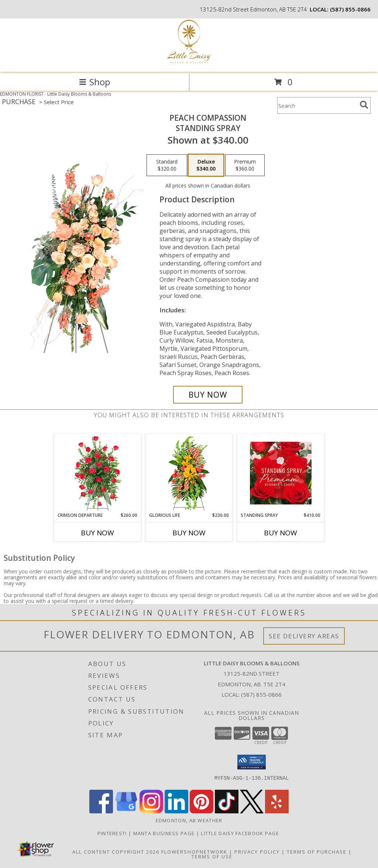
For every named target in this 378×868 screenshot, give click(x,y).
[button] (252, 762)
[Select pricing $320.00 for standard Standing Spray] (167, 165)
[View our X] (252, 811)
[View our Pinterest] (202, 811)
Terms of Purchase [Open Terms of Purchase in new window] (317, 852)
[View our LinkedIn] (176, 811)
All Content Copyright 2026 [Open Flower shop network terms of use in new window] (116, 852)
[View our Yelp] (277, 811)
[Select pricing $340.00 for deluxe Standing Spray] (206, 165)
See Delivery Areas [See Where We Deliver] (304, 636)
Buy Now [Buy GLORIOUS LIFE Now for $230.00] (189, 533)
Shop (94, 82)
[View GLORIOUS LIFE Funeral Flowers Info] (189, 473)
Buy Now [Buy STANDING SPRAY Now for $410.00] (281, 533)
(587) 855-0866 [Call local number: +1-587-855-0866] (350, 9)
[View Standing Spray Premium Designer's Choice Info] (281, 473)
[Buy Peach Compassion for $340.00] (208, 395)
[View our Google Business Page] (126, 811)
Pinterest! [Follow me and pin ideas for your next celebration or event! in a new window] (113, 833)
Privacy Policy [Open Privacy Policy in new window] (257, 852)
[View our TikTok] (227, 811)
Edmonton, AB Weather (189, 820)
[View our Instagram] (151, 811)
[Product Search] (317, 105)
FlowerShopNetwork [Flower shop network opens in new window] (194, 852)
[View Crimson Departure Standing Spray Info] (98, 473)
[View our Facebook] (101, 811)
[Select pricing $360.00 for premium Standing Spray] (245, 165)
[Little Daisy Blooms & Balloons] (189, 63)
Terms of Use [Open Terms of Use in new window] (212, 857)
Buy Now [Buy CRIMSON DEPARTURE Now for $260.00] (97, 533)
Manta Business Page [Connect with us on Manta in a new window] (165, 833)
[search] (364, 105)
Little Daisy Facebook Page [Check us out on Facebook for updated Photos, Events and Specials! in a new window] (241, 833)
